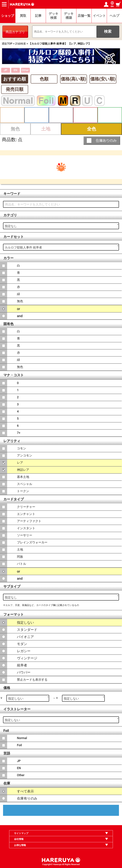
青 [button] (37, 115)
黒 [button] (61, 115)
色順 (44, 79)
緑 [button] (110, 115)
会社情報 (19, 839)
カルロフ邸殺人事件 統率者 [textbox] (23, 247)
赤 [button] (85, 115)
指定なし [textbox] (11, 226)
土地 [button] (46, 129)
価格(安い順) (103, 79)
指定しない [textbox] (16, 699)
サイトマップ (21, 833)
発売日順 (15, 89)
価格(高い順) (73, 79)
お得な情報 (20, 845)
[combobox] (61, 226)
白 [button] (12, 115)
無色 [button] (15, 129)
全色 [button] (91, 129)
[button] (102, 141)
